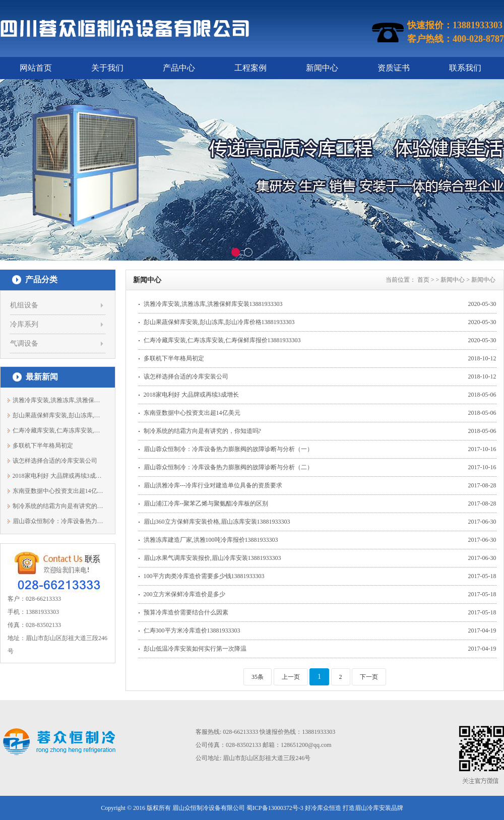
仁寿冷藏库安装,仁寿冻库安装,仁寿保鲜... (58, 430)
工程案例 (250, 68)
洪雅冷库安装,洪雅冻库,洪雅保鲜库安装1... (58, 400)
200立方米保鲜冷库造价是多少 (184, 594)
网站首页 (36, 68)
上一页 (291, 677)
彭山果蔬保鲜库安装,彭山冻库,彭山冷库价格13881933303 (219, 322)
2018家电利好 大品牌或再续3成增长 (58, 476)
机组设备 (24, 305)
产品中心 (179, 68)
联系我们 (465, 68)
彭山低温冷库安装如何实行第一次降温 (195, 649)
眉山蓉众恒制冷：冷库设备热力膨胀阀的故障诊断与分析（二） (228, 467)
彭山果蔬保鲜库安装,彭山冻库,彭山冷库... (58, 415)
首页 (423, 280)
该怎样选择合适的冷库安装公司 (55, 461)
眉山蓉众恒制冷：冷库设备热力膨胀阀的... (58, 521)
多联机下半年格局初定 (43, 446)
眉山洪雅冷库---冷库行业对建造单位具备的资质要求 (213, 485)
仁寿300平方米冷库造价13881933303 (192, 630)
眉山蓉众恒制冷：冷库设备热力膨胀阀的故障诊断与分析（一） (228, 449)
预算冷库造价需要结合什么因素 (186, 612)
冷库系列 (24, 324)
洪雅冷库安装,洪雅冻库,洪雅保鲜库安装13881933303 (213, 304)
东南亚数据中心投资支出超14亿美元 (58, 491)
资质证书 (394, 68)
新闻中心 (322, 68)
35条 (258, 677)
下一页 (369, 677)
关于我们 (107, 68)
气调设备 (24, 343)
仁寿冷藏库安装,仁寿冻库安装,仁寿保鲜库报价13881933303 (222, 340)
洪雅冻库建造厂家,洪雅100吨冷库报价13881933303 (211, 540)
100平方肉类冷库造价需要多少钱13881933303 (204, 576)
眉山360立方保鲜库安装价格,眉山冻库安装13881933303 (217, 522)
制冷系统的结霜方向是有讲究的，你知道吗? (58, 506)
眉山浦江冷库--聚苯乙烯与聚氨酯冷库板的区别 (206, 503)
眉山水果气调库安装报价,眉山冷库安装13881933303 (212, 558)
